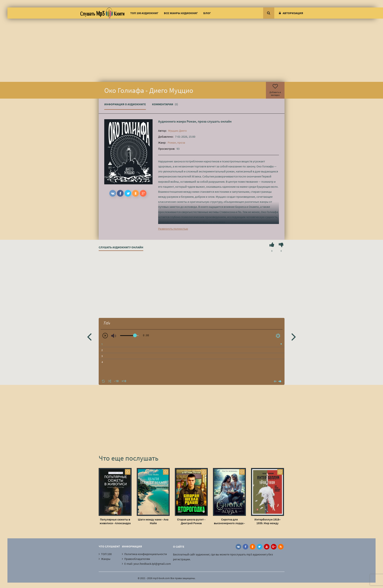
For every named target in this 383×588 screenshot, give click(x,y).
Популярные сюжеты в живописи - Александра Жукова (115, 521)
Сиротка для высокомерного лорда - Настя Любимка (229, 521)
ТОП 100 (106, 554)
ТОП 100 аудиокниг (144, 13)
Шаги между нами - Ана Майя (153, 521)
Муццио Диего (177, 131)
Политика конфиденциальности (146, 554)
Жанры (106, 559)
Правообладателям (137, 559)
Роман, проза (197, 121)
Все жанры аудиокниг (181, 13)
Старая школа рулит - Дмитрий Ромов (191, 521)
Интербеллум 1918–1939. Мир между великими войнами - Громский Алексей (268, 521)
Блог (207, 13)
